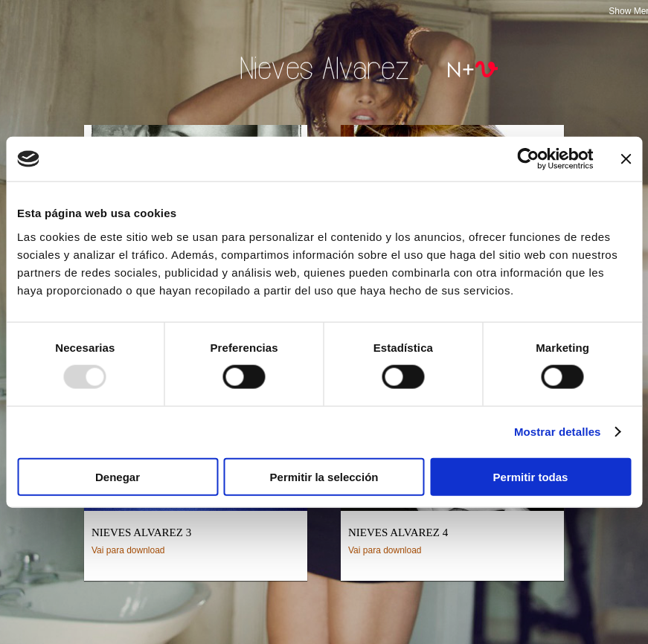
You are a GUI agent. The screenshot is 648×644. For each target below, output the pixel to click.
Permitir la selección (324, 476)
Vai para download (128, 550)
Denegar (118, 476)
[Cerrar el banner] (626, 159)
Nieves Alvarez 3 (141, 532)
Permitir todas (531, 476)
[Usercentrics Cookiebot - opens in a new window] (528, 159)
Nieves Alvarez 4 (398, 532)
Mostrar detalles (558, 432)
